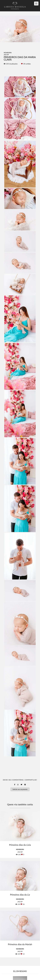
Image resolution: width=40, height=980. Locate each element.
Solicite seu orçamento (20, 789)
